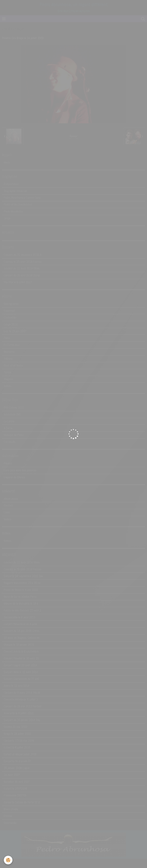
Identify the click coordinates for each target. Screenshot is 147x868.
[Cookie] (8, 860)
